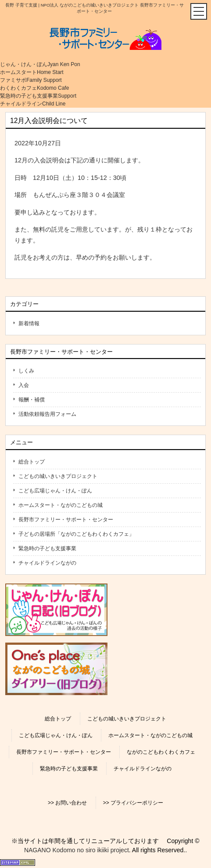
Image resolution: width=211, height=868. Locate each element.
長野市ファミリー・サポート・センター (66, 520)
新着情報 (29, 323)
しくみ (26, 371)
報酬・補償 (32, 400)
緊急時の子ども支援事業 (47, 548)
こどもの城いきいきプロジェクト (58, 476)
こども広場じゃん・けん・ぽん (55, 491)
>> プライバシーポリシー (133, 803)
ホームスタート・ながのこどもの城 (61, 505)
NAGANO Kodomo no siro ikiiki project (77, 850)
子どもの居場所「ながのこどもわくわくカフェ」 (76, 534)
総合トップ (32, 462)
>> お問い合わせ (67, 803)
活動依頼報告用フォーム (47, 414)
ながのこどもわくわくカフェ (161, 752)
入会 (24, 385)
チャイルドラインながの (47, 563)
